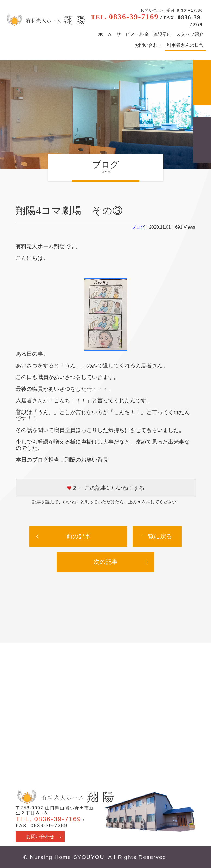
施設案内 (162, 34)
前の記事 (78, 536)
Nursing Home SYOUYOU (67, 857)
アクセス (202, 82)
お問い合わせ (148, 45)
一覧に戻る (157, 536)
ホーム (105, 34)
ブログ (138, 227)
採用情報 (202, 140)
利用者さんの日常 (185, 45)
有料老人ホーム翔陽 (65, 797)
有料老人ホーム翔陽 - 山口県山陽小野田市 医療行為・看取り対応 (45, 20)
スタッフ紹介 (190, 34)
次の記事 (106, 562)
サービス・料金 (133, 34)
